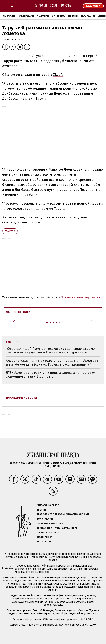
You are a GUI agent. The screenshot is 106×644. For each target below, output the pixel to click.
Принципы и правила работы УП (57, 528)
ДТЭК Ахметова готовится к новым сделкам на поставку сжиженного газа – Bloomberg (50, 375)
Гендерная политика (50, 523)
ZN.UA (58, 75)
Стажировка (44, 537)
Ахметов (10, 231)
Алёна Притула (45, 614)
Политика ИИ (45, 519)
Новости (9, 16)
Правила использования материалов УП (63, 514)
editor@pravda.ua (87, 614)
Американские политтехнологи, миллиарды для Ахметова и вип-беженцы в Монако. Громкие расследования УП (52, 363)
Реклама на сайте (48, 505)
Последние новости (21, 398)
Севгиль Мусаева (89, 610)
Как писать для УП (48, 532)
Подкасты (88, 16)
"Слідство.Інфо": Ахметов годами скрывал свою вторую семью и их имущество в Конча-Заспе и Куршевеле (50, 351)
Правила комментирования (80, 297)
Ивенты (73, 16)
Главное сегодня (18, 312)
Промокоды (44, 542)
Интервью (59, 16)
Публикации (26, 16)
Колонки (43, 16)
